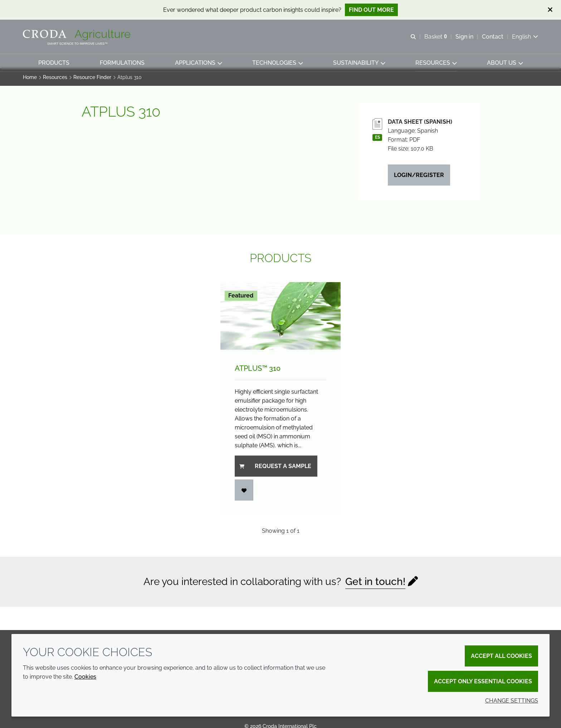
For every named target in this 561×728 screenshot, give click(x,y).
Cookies (85, 677)
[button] (54, 63)
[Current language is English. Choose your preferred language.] (525, 37)
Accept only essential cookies (483, 681)
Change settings (512, 701)
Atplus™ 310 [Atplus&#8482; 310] (258, 372)
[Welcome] (77, 35)
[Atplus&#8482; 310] (280, 319)
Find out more (371, 10)
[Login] (244, 494)
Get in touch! (375, 585)
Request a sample (275, 470)
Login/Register (419, 179)
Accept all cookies (501, 656)
